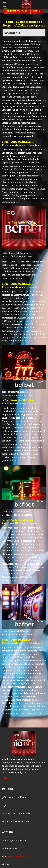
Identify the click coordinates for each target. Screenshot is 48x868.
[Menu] (4, 4)
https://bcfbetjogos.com (18, 856)
